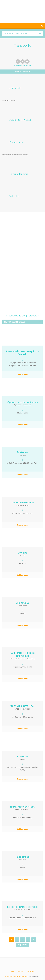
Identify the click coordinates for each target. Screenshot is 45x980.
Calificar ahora (22, 374)
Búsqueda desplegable (17, 34)
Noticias (20, 972)
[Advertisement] (22, 242)
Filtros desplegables (15, 322)
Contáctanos (30, 972)
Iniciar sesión (42, 26)
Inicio (12, 972)
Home (17, 72)
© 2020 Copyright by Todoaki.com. (16, 976)
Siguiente (23, 945)
